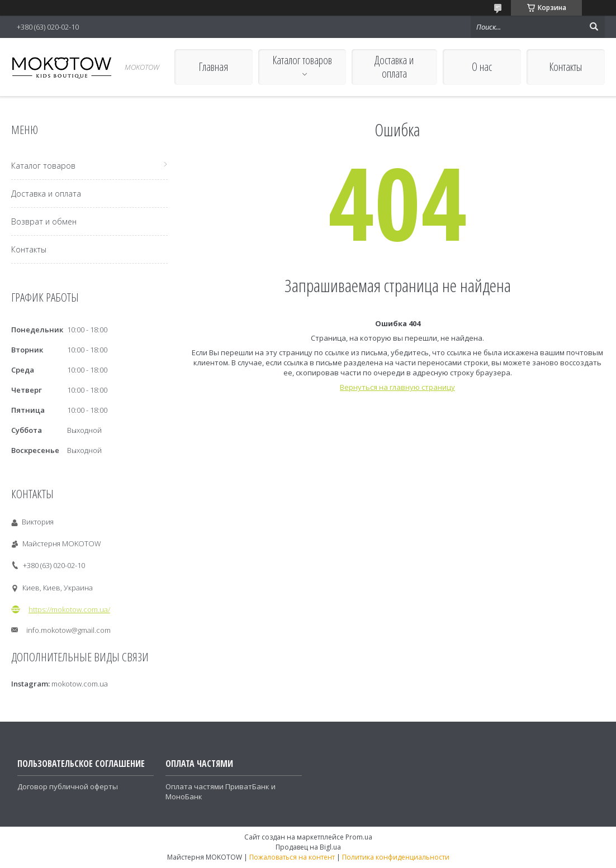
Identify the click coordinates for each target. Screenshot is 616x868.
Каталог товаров (302, 60)
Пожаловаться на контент (292, 857)
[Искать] (594, 27)
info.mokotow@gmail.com (68, 630)
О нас (482, 67)
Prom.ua (359, 837)
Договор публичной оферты (68, 786)
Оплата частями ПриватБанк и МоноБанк (221, 791)
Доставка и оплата (394, 67)
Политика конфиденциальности (396, 857)
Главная (213, 67)
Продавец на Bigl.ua (308, 847)
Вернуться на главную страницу (397, 387)
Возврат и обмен (44, 221)
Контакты (565, 67)
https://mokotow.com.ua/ (69, 609)
